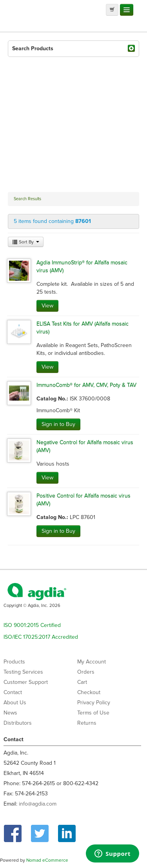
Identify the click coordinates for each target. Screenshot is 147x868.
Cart (82, 682)
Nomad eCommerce (47, 860)
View (47, 306)
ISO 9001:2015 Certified (32, 625)
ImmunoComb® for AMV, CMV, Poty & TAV (86, 385)
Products (14, 662)
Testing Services (23, 672)
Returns (87, 723)
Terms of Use (93, 713)
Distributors (18, 723)
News (10, 713)
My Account (92, 662)
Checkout (89, 692)
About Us (15, 703)
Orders (86, 672)
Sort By (26, 242)
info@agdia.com (38, 804)
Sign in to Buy (58, 424)
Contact (13, 692)
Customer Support (26, 682)
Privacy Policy (94, 703)
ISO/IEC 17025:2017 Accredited (41, 637)
